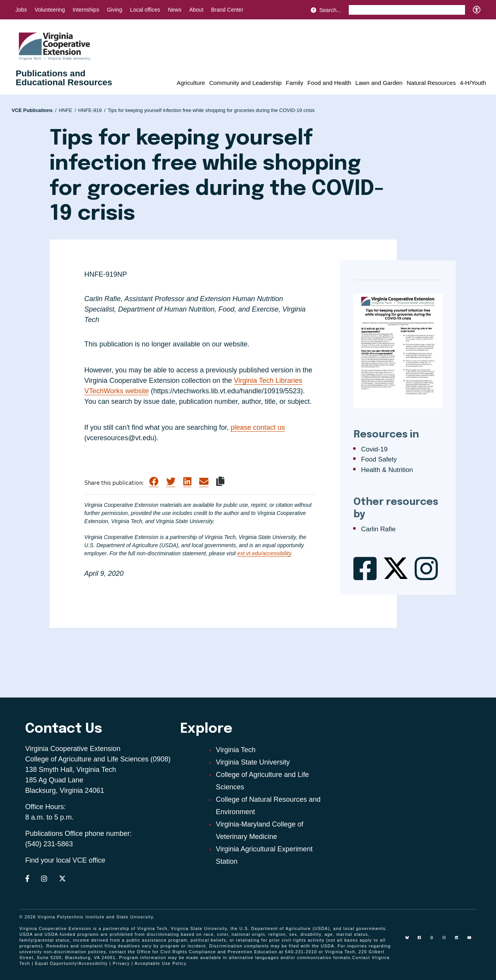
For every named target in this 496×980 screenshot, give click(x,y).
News (175, 10)
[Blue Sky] (410, 940)
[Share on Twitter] (171, 482)
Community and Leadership (245, 83)
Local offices (145, 10)
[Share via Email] (204, 482)
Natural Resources (431, 83)
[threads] (435, 940)
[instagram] (447, 940)
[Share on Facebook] (154, 482)
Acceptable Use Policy (160, 963)
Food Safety (379, 459)
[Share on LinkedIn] (187, 482)
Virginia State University (253, 762)
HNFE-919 (92, 110)
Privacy (121, 963)
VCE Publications (34, 110)
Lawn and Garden (379, 83)
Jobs (21, 10)
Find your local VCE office (65, 860)
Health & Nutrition (387, 470)
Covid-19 (374, 449)
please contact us (258, 427)
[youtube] (472, 940)
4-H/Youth (473, 83)
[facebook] (422, 940)
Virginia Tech (236, 750)
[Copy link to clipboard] (220, 481)
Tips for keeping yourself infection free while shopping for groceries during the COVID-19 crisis (211, 110)
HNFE (67, 110)
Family (295, 83)
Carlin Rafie (378, 529)
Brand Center (227, 10)
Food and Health (329, 83)
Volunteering (50, 10)
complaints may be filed (272, 946)
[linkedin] (460, 940)
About (196, 10)
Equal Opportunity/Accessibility (72, 963)
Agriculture (191, 83)
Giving (115, 10)
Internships (86, 10)
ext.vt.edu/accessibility (264, 553)
